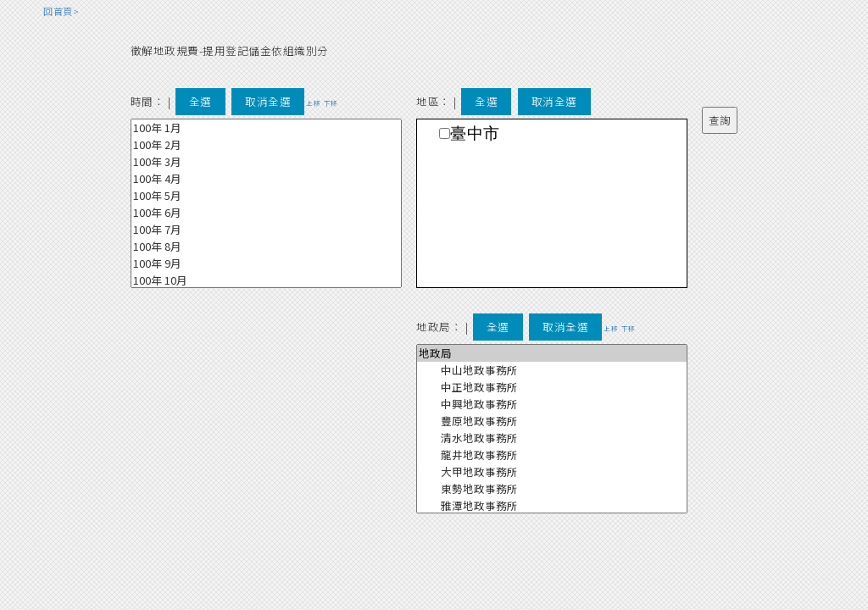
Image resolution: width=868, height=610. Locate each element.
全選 (200, 101)
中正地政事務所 (552, 387)
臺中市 (475, 133)
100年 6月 (266, 213)
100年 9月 (266, 263)
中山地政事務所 (552, 370)
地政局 (552, 353)
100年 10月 (266, 280)
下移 (331, 103)
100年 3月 (266, 162)
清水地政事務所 (552, 438)
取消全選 (268, 101)
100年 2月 (266, 145)
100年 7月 (266, 230)
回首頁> (61, 11)
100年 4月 (266, 179)
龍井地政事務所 (552, 455)
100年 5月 (266, 196)
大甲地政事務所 (552, 472)
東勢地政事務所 (552, 489)
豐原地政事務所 (552, 421)
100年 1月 (266, 128)
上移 (313, 103)
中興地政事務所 (552, 404)
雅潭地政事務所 (552, 506)
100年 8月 (266, 247)
